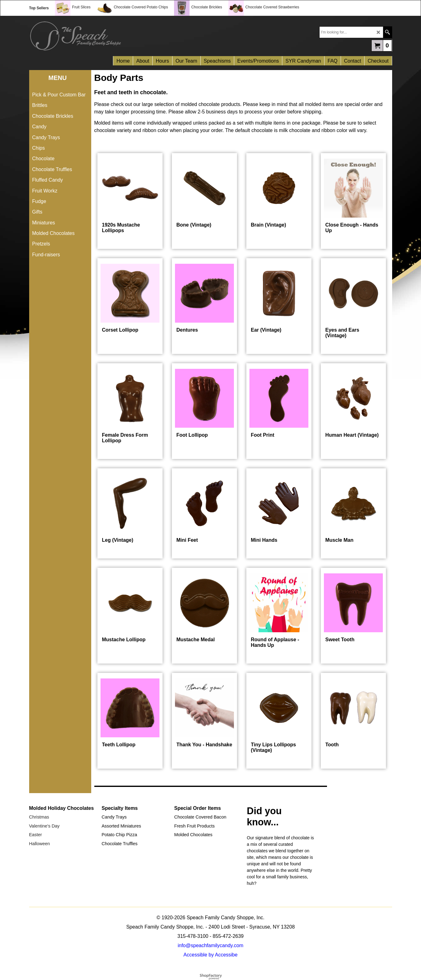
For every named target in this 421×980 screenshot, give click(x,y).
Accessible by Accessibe (210, 955)
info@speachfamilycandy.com (211, 945)
